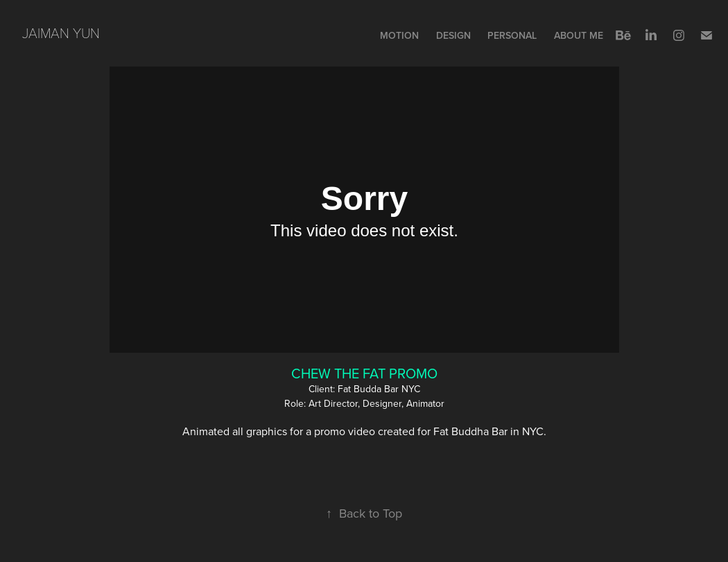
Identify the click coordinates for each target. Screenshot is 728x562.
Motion (399, 35)
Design (453, 35)
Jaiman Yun (61, 33)
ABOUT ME (579, 35)
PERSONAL (512, 35)
